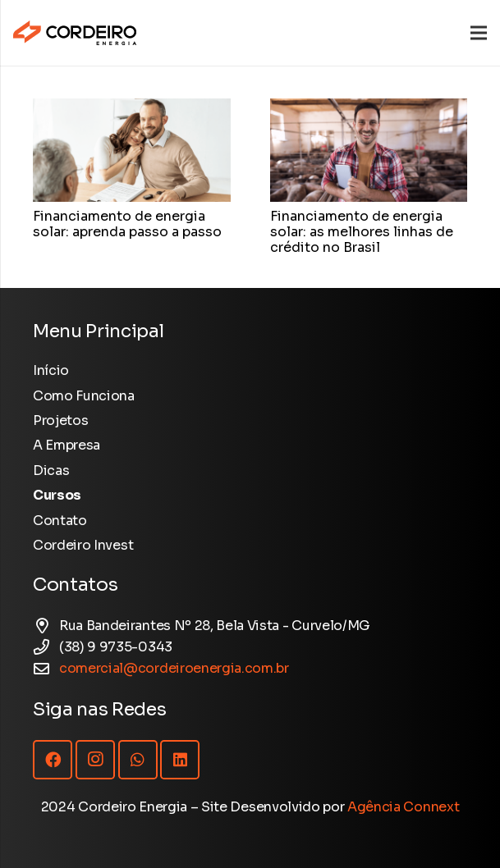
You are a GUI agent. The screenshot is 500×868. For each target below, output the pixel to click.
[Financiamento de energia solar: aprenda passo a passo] (132, 109)
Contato (60, 521)
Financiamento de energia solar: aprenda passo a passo (127, 224)
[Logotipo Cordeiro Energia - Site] (75, 33)
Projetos (60, 420)
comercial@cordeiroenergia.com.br (174, 668)
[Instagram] (95, 760)
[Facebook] (53, 760)
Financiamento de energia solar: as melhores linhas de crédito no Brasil (362, 232)
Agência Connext (403, 807)
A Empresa (67, 445)
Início (51, 370)
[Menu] (479, 33)
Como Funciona (84, 396)
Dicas (51, 471)
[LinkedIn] (180, 760)
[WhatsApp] (138, 760)
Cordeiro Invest (83, 545)
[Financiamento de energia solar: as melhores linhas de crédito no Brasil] (369, 109)
